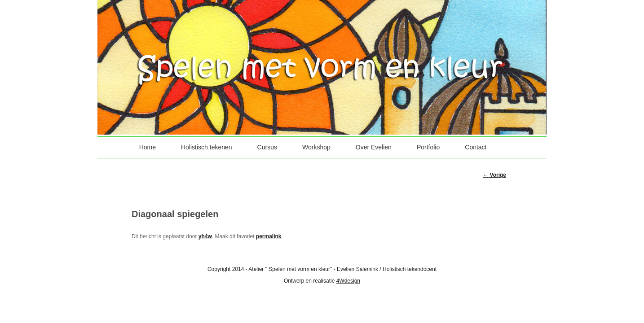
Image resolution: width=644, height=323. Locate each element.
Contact (476, 147)
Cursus (267, 147)
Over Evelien (374, 147)
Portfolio (428, 147)
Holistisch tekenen (207, 147)
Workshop (316, 147)
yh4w (205, 236)
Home (148, 147)
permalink (269, 236)
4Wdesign (348, 281)
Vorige (494, 175)
